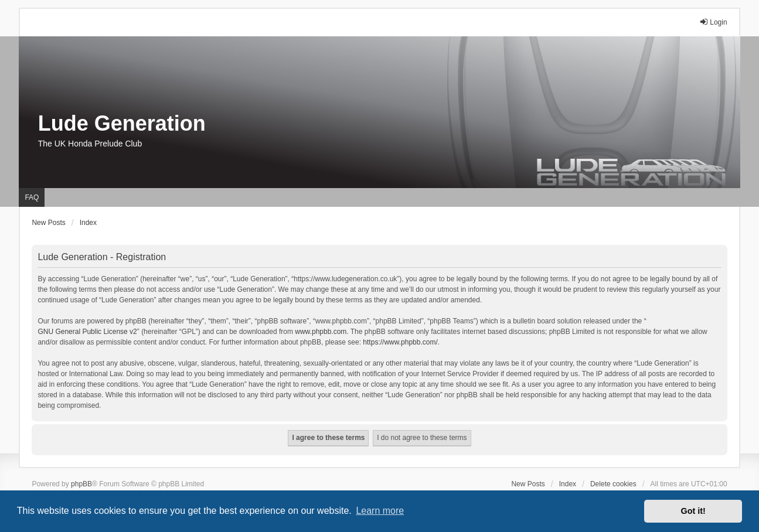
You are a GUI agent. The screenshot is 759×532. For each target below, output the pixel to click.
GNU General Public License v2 (87, 332)
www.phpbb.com (321, 332)
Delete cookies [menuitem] (613, 484)
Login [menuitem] (713, 22)
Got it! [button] (693, 511)
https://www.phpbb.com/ (400, 342)
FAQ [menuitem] (32, 197)
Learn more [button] (380, 511)
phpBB (81, 484)
